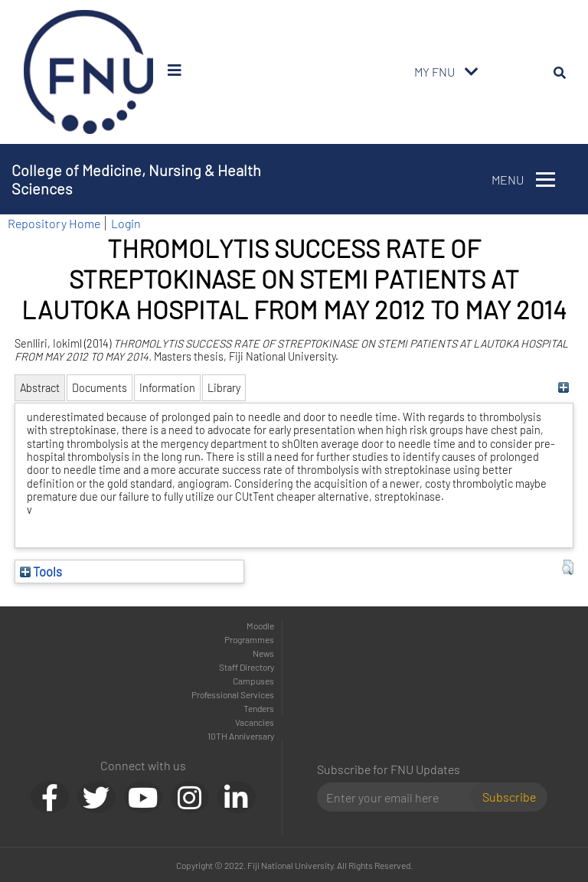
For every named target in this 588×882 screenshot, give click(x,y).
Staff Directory (247, 667)
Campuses (253, 681)
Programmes (249, 639)
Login (126, 223)
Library (224, 388)
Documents (100, 388)
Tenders (259, 708)
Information (167, 388)
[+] (564, 388)
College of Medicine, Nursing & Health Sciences (136, 179)
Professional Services (233, 694)
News (263, 653)
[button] (568, 567)
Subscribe (509, 797)
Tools (41, 571)
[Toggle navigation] (472, 72)
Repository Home (54, 223)
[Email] (400, 797)
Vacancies (255, 722)
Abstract (40, 388)
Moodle (260, 626)
